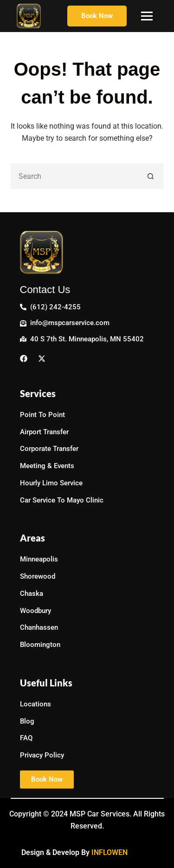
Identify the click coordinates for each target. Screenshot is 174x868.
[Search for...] (74, 176)
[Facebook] (26, 358)
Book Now (97, 16)
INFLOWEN (110, 852)
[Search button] (151, 176)
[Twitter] (44, 358)
